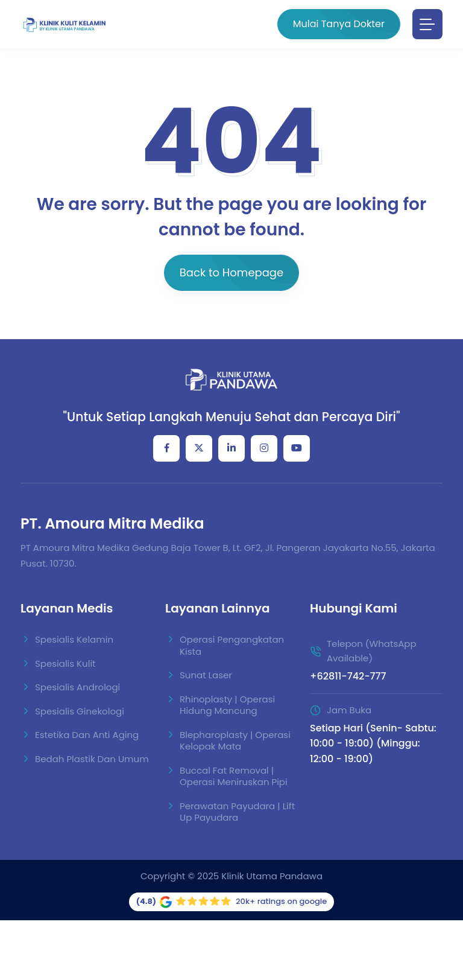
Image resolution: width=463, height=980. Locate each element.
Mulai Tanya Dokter (339, 24)
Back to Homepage (231, 272)
